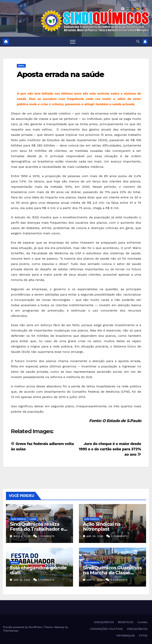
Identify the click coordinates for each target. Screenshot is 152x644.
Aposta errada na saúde (60, 74)
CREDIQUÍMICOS (137, 629)
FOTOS (143, 636)
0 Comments (46, 536)
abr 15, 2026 (95, 580)
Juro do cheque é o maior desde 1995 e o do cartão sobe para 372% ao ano (110, 449)
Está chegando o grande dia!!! (38, 570)
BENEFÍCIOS (126, 622)
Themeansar (11, 631)
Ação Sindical (19, 519)
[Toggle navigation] (73, 42)
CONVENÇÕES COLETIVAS (106, 629)
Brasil (15, 563)
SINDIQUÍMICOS (104, 622)
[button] (138, 42)
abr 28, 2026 (95, 536)
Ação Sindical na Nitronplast (102, 527)
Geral (21, 66)
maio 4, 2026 (22, 536)
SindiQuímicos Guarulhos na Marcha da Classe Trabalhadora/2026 (112, 573)
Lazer (33, 519)
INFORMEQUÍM (126, 636)
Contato (142, 622)
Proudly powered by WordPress (23, 627)
